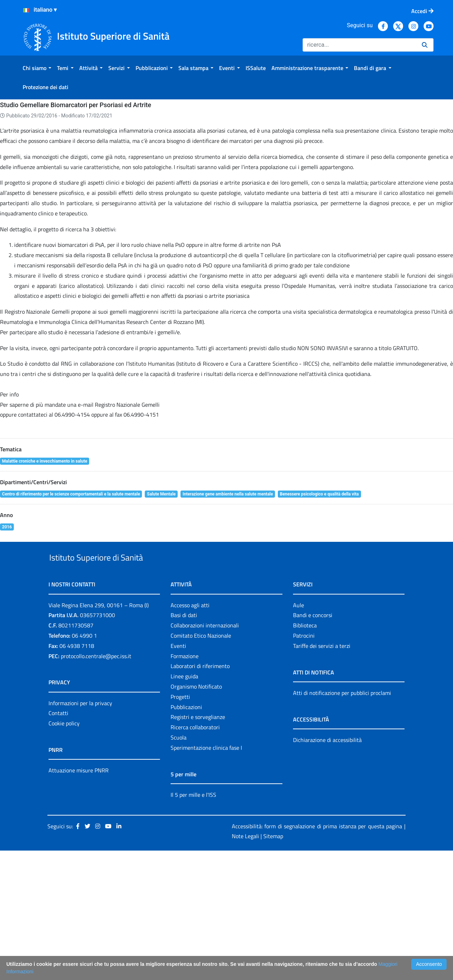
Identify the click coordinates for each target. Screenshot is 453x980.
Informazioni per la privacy (80, 833)
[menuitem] (37, 68)
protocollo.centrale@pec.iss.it (96, 785)
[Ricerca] (359, 45)
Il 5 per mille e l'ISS (193, 924)
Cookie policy (64, 853)
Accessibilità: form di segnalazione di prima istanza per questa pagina (317, 956)
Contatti (58, 843)
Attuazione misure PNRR (79, 900)
